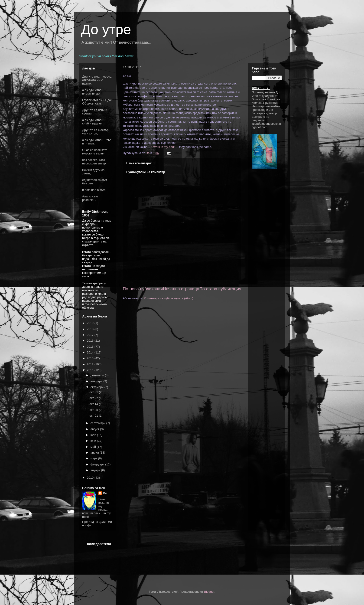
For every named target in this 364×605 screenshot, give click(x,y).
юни (94, 441)
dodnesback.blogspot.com (267, 125)
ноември (97, 381)
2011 (91, 370)
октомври (97, 387)
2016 (91, 341)
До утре (106, 29)
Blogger (209, 592)
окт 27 (94, 398)
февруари (98, 464)
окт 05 (94, 410)
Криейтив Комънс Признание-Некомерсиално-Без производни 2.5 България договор (266, 106)
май (94, 447)
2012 (91, 364)
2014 (91, 352)
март (94, 458)
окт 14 (94, 404)
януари (96, 470)
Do (105, 493)
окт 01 (94, 416)
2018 (91, 329)
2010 (91, 478)
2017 (91, 335)
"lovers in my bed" (162, 147)
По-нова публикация (143, 289)
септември (98, 423)
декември (98, 375)
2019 (91, 323)
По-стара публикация (220, 289)
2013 (91, 358)
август (95, 429)
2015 (91, 347)
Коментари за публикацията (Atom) (169, 298)
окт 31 (94, 392)
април (95, 453)
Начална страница (181, 289)
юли (94, 435)
